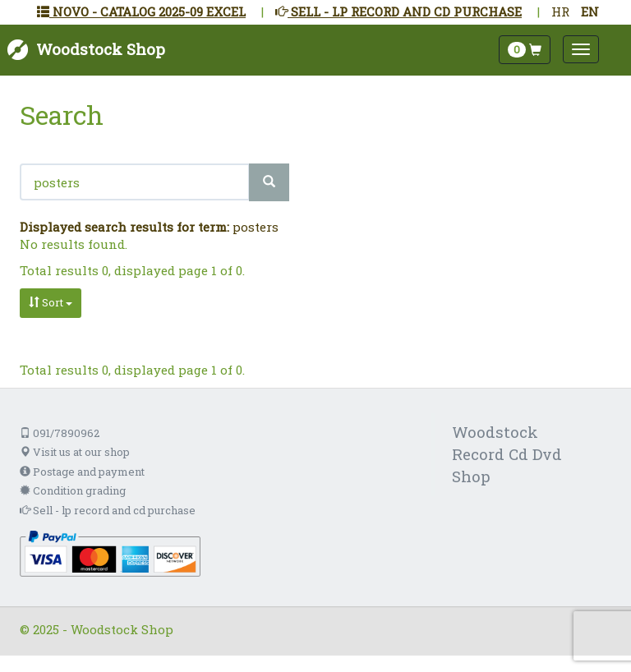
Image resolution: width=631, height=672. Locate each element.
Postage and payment (82, 472)
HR (560, 12)
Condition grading (73, 490)
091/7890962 (60, 433)
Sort (51, 302)
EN (590, 12)
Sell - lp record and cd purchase (108, 510)
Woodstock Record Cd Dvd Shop (507, 454)
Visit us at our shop (75, 452)
